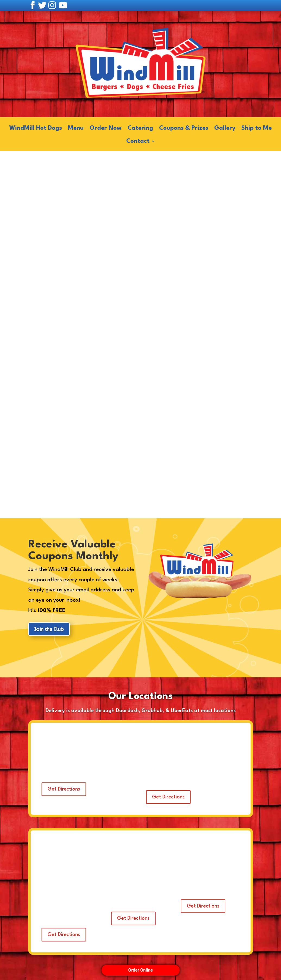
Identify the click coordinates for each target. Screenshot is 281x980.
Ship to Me (257, 129)
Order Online (140, 970)
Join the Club (49, 629)
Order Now (106, 129)
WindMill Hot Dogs (36, 129)
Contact (138, 142)
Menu (76, 129)
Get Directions (64, 789)
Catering (140, 129)
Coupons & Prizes (184, 129)
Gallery (225, 129)
